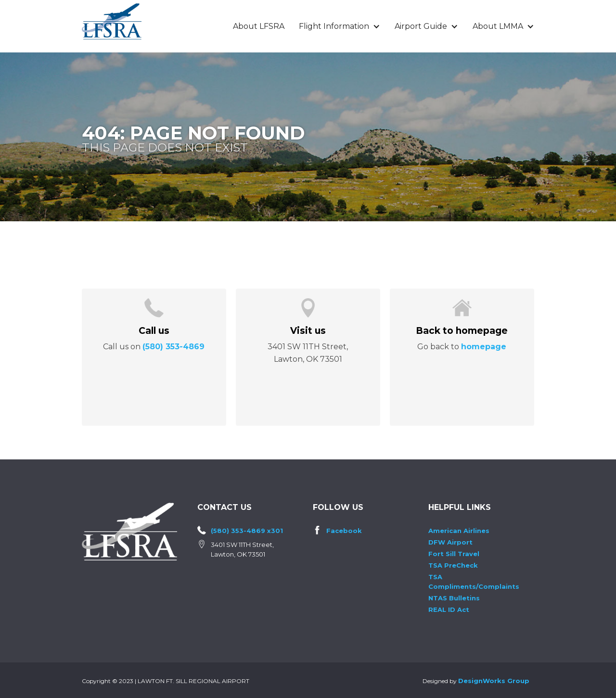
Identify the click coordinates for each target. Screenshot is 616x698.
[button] (340, 26)
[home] (112, 21)
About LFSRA (259, 26)
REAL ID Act (449, 609)
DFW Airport (450, 542)
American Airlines (459, 531)
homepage (484, 347)
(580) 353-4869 (173, 347)
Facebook (344, 531)
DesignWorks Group (494, 681)
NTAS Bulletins (454, 598)
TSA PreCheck (453, 565)
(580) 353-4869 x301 (247, 531)
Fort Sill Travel (454, 554)
